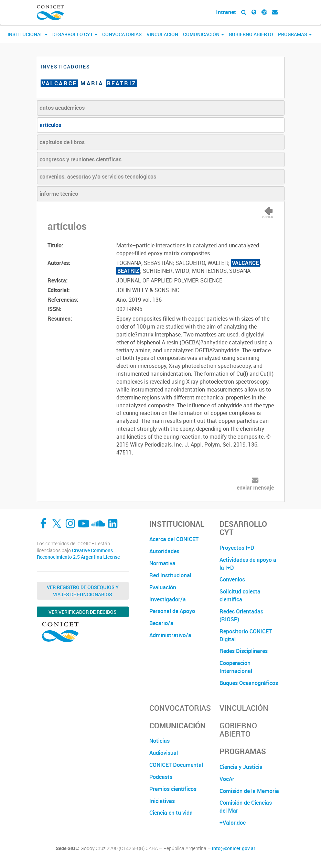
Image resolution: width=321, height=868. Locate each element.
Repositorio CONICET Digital (246, 635)
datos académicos (62, 108)
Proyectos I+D (237, 548)
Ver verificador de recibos (83, 612)
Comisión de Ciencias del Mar (246, 807)
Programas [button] (295, 34)
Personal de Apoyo (172, 611)
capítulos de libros (62, 142)
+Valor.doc (233, 823)
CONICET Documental (176, 765)
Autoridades (164, 551)
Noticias (159, 741)
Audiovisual (164, 753)
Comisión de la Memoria (249, 791)
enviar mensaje (255, 487)
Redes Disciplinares (244, 651)
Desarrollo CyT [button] (75, 34)
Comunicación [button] (204, 34)
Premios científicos (173, 789)
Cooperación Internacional (236, 667)
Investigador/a (168, 599)
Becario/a (161, 623)
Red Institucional (170, 575)
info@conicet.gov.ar (234, 848)
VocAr (227, 779)
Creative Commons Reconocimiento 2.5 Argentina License (78, 554)
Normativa (162, 563)
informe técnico (59, 194)
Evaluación (163, 587)
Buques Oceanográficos (249, 683)
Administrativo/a (170, 635)
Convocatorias (122, 34)
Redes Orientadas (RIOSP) (241, 615)
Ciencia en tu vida (171, 813)
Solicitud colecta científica (240, 595)
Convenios (232, 579)
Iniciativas (162, 801)
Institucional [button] (28, 34)
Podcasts (161, 777)
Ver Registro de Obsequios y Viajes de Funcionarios (83, 591)
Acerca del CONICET (174, 539)
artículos (50, 125)
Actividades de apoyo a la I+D (248, 564)
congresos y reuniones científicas (81, 159)
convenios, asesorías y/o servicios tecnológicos (98, 176)
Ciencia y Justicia (241, 767)
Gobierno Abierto (251, 34)
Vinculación (162, 34)
